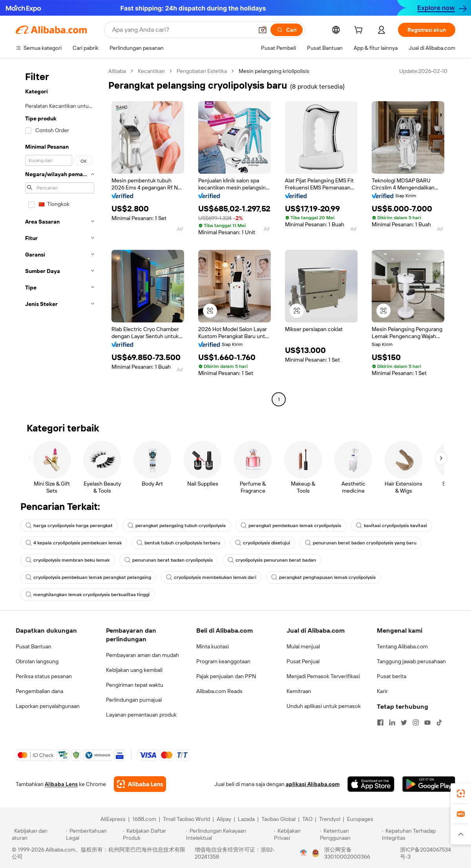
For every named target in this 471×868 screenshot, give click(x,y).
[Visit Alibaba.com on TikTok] (439, 722)
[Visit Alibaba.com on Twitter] (404, 722)
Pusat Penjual (303, 661)
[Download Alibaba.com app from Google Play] (429, 784)
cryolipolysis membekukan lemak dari (211, 577)
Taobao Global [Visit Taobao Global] (278, 819)
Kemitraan (299, 691)
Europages (360, 819)
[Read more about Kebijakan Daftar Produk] (153, 834)
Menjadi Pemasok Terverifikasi (323, 676)
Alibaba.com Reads (219, 691)
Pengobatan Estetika (202, 71)
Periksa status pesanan (44, 676)
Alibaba (117, 71)
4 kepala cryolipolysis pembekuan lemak (74, 543)
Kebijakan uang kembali (134, 670)
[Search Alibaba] (182, 30)
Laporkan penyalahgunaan (48, 706)
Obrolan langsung (37, 661)
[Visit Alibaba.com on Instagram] (416, 722)
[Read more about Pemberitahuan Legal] (93, 834)
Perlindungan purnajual (134, 700)
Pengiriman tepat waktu (135, 685)
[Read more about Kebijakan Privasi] (296, 834)
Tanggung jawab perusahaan (411, 661)
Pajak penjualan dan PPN (226, 676)
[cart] (360, 31)
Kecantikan (151, 71)
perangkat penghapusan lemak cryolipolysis (323, 577)
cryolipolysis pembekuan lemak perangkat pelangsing (88, 577)
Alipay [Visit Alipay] (224, 819)
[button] (263, 30)
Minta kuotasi (213, 646)
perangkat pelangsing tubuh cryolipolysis (177, 526)
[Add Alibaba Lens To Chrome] (140, 784)
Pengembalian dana (39, 691)
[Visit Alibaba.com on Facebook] (380, 722)
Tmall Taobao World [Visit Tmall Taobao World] (186, 819)
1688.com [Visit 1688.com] (144, 819)
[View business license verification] (303, 853)
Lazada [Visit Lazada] (246, 819)
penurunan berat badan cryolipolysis (169, 560)
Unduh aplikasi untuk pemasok (324, 706)
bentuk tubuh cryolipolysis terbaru (178, 543)
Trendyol (330, 819)
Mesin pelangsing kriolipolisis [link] (274, 71)
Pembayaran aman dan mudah (142, 655)
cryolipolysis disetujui (263, 543)
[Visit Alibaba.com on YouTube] (427, 722)
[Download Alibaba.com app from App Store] (371, 784)
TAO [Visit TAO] (307, 819)
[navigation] (60, 236)
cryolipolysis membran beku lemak (68, 560)
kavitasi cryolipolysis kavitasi (392, 526)
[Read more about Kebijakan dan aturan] (38, 834)
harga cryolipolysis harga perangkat (69, 526)
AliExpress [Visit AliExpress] (113, 819)
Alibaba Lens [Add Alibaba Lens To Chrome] (61, 784)
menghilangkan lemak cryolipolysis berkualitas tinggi (88, 595)
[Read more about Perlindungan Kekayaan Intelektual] (229, 834)
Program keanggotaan (223, 661)
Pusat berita (392, 676)
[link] (461, 793)
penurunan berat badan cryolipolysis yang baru (361, 543)
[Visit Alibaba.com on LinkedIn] (392, 722)
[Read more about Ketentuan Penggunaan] (350, 834)
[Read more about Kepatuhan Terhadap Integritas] (421, 834)
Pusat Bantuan (34, 646)
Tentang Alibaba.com (402, 646)
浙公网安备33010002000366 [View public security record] (347, 853)
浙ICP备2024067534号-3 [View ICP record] (425, 853)
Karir (382, 691)
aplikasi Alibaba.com (313, 784)
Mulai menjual (303, 646)
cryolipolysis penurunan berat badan (272, 560)
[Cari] (287, 30)
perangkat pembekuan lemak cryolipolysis (291, 526)
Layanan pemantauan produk (141, 715)
